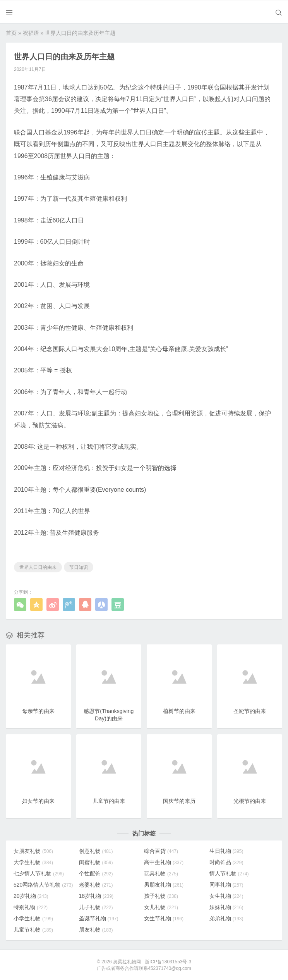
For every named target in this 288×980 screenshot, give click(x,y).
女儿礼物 (161, 907)
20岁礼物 (31, 896)
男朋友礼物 (164, 884)
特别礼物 (31, 907)
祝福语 (31, 33)
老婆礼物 (96, 884)
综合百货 (161, 851)
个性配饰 (96, 873)
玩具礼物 (161, 873)
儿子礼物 (96, 907)
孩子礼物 (161, 896)
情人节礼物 (229, 873)
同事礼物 (226, 884)
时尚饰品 (226, 862)
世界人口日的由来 (38, 567)
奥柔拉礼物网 (127, 961)
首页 (11, 33)
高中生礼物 (164, 862)
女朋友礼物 (33, 851)
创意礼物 (96, 851)
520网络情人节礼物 (43, 884)
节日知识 (79, 567)
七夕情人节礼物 (39, 873)
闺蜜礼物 (96, 862)
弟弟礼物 (226, 918)
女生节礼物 (164, 918)
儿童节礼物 (33, 929)
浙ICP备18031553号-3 (168, 961)
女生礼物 (226, 896)
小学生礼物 (33, 918)
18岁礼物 (96, 896)
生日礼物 (226, 851)
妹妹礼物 (226, 907)
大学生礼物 (33, 862)
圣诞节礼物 (99, 918)
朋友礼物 (96, 929)
